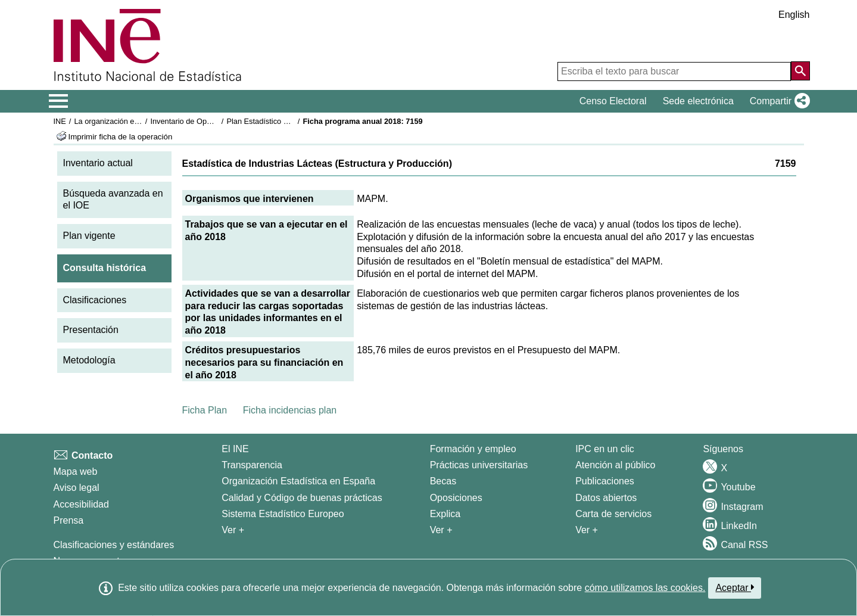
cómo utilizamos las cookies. (645, 588)
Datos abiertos (606, 498)
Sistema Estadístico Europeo (283, 514)
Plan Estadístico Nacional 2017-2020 (289, 121)
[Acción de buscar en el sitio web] (800, 71)
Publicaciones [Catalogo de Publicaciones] (605, 481)
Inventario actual (98, 163)
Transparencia (252, 465)
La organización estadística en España (139, 121)
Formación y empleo (473, 449)
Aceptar (735, 587)
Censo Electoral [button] (613, 101)
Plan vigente (89, 236)
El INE (235, 449)
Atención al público (615, 465)
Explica (445, 514)
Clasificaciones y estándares (114, 545)
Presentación (91, 330)
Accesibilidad (81, 504)
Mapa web (76, 472)
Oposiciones (456, 498)
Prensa (69, 520)
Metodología (89, 360)
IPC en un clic (605, 449)
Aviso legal (77, 488)
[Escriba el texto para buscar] (674, 71)
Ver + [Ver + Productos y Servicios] (587, 530)
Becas (443, 481)
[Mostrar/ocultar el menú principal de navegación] (59, 101)
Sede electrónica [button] (698, 101)
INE (60, 121)
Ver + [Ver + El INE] (233, 530)
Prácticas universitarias (479, 465)
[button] (777, 101)
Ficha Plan (205, 410)
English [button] (794, 15)
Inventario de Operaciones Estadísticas (216, 121)
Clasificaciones (95, 300)
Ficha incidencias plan (290, 410)
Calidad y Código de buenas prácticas (302, 498)
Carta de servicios (613, 514)
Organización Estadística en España (298, 481)
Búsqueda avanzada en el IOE (113, 200)
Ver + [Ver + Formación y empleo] (441, 530)
